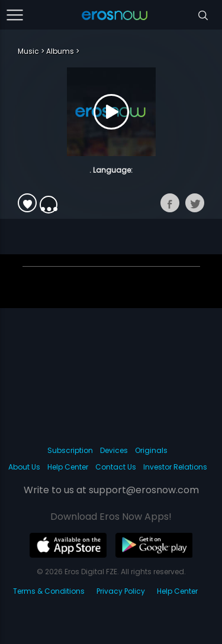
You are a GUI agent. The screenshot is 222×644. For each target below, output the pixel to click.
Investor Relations (175, 467)
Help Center (68, 467)
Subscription (70, 450)
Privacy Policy (121, 591)
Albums (60, 51)
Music (28, 51)
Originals (151, 450)
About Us (24, 467)
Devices (114, 450)
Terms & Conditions (49, 591)
